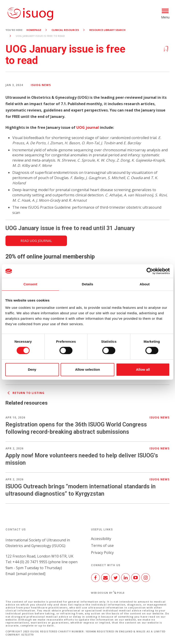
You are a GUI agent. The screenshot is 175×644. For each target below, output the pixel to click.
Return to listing (25, 393)
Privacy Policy (102, 553)
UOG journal (88, 127)
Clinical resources (65, 30)
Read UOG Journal (36, 241)
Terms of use (102, 545)
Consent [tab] (30, 284)
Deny (32, 369)
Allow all (143, 369)
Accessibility (101, 539)
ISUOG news (41, 85)
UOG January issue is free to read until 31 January (70, 228)
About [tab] (145, 284)
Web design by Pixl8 (108, 593)
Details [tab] (87, 284)
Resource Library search (107, 30)
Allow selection (87, 369)
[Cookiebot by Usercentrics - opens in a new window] (150, 271)
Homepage (34, 30)
